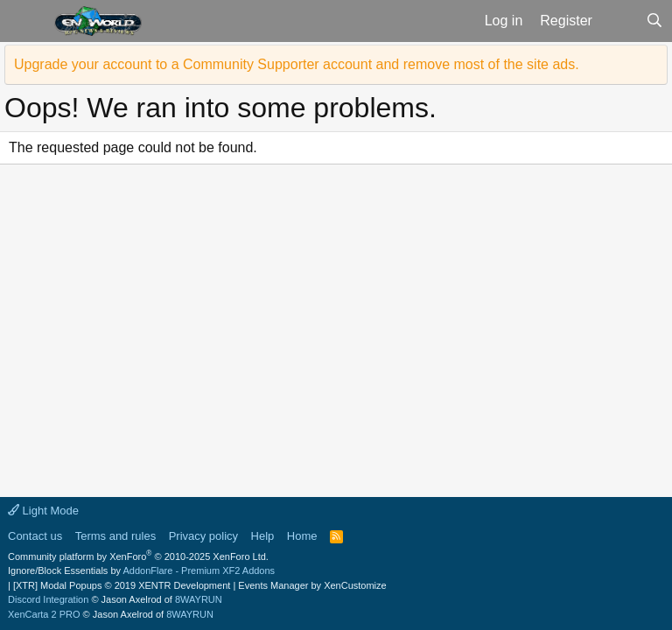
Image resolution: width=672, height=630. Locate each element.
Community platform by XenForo (138, 556)
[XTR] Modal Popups (122, 585)
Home (302, 536)
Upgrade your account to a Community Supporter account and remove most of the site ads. (297, 64)
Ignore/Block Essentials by (141, 570)
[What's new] (619, 21)
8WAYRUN (199, 599)
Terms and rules (115, 536)
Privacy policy (203, 536)
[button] (25, 21)
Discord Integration (48, 599)
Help (263, 536)
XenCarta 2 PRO (44, 614)
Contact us (35, 536)
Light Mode (43, 511)
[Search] (654, 21)
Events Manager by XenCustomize (312, 585)
